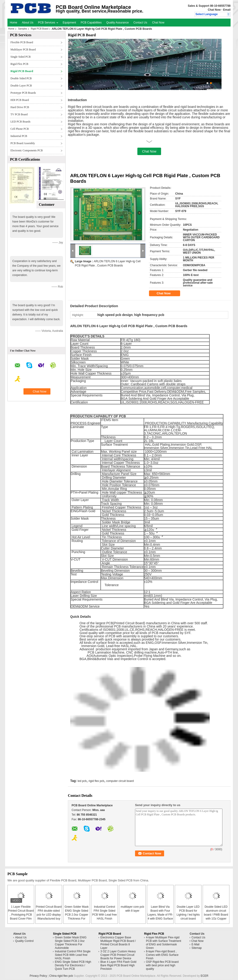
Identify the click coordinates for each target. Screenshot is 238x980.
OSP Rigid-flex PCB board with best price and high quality (162, 965)
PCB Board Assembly (23, 143)
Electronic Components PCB (27, 150)
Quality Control (24, 941)
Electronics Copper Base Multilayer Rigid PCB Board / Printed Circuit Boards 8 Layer (118, 943)
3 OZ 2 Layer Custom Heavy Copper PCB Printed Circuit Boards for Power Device (118, 955)
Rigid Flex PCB (19, 64)
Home (13, 23)
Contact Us (140, 23)
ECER (204, 976)
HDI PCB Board (20, 100)
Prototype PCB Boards (23, 93)
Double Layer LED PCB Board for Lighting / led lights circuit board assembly (188, 915)
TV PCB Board (19, 114)
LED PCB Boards (20, 122)
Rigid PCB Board (40, 29)
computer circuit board (120, 781)
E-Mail (195, 944)
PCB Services (48, 23)
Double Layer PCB (21, 86)
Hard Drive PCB (20, 107)
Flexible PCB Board (22, 42)
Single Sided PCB (21, 57)
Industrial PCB (19, 136)
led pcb (82, 781)
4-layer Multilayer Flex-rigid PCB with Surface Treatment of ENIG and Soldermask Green (164, 943)
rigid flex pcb (96, 781)
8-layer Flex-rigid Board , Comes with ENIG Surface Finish (162, 955)
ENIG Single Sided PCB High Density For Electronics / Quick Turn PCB (73, 965)
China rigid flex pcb (61, 976)
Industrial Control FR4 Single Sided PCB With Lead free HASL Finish (73, 955)
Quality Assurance (117, 23)
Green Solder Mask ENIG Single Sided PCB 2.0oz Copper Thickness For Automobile (77, 915)
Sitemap (197, 948)
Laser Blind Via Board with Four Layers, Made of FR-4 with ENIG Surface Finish (160, 915)
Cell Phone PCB (20, 129)
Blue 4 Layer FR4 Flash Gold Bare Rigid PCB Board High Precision (118, 965)
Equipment (69, 23)
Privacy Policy (38, 976)
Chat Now (214, 10)
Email (227, 10)
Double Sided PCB (21, 78)
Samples (23, 29)
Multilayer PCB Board (23, 50)
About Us (28, 23)
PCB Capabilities (91, 23)
